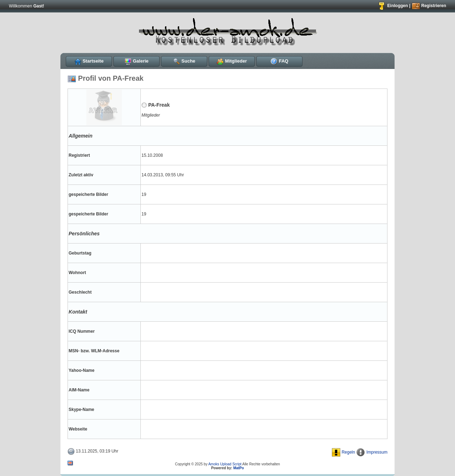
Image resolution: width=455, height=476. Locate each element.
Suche (184, 61)
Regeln (343, 452)
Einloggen (393, 6)
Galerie (136, 61)
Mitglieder (232, 61)
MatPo (239, 468)
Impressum (372, 452)
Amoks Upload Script (225, 464)
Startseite (89, 61)
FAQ (279, 61)
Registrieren (429, 6)
